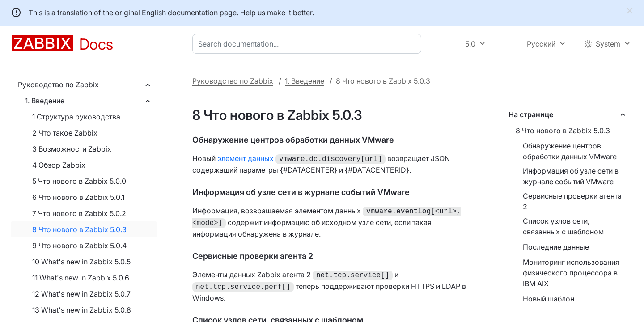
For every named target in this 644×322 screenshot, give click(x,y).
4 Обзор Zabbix (59, 165)
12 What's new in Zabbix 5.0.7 (81, 294)
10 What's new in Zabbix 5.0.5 (81, 262)
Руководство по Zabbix (58, 85)
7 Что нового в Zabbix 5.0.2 (79, 213)
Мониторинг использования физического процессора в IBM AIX (571, 273)
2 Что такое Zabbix (65, 133)
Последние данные (556, 247)
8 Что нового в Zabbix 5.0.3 (79, 229)
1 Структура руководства (76, 117)
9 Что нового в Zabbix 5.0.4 (79, 246)
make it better (290, 13)
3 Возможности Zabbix (72, 149)
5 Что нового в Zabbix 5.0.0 (79, 181)
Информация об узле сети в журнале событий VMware (571, 176)
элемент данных (246, 158)
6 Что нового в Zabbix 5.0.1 (78, 197)
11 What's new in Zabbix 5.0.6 (81, 278)
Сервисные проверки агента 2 (572, 201)
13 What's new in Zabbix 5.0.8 (82, 310)
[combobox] (309, 44)
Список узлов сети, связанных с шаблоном (563, 226)
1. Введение (45, 101)
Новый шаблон (549, 299)
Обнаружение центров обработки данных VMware (570, 151)
